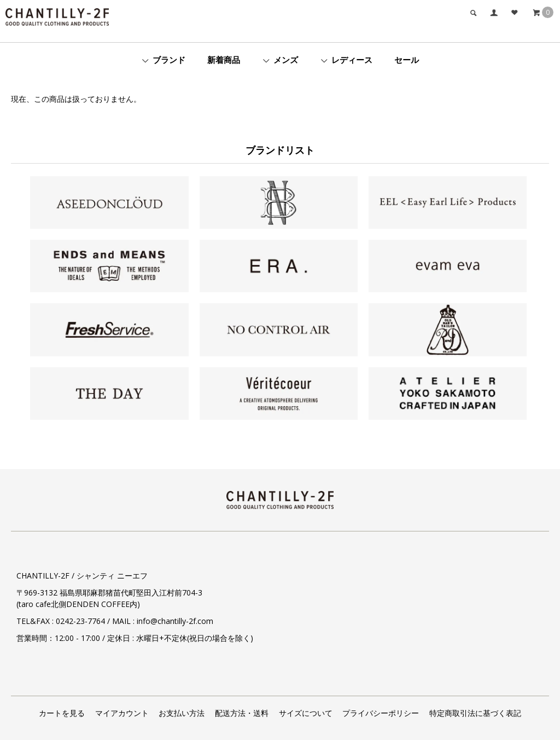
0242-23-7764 (80, 621)
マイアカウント (122, 713)
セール (407, 60)
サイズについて (306, 713)
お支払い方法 (182, 713)
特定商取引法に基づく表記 (475, 713)
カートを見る (62, 713)
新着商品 (224, 60)
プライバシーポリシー (381, 713)
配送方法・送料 (242, 713)
